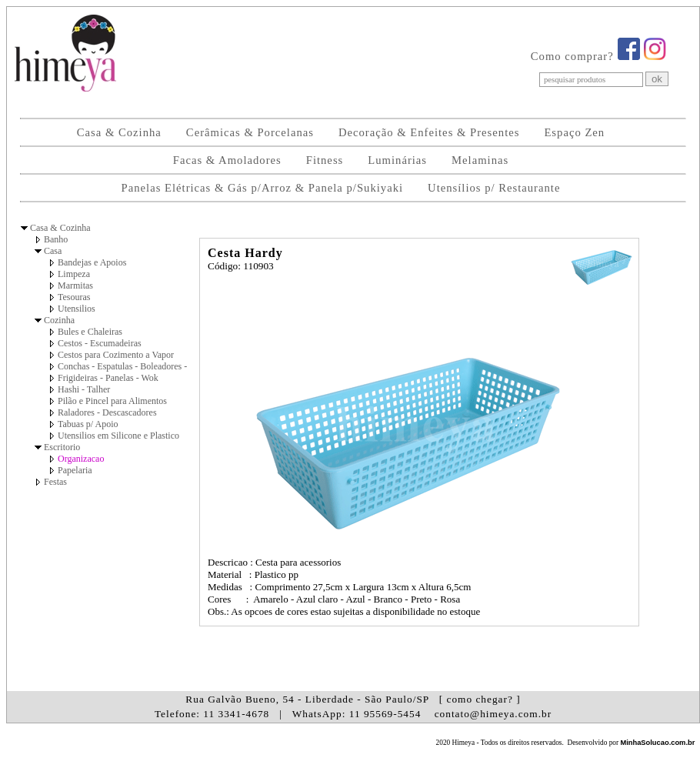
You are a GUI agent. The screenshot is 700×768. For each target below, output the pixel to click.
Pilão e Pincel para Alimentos (112, 401)
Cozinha (59, 320)
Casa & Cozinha (119, 132)
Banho (56, 239)
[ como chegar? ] (480, 699)
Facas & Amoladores (227, 160)
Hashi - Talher (84, 389)
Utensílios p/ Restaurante (494, 188)
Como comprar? (572, 56)
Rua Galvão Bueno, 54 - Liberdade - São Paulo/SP (353, 699)
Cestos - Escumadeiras (100, 343)
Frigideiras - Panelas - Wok (108, 378)
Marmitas (75, 285)
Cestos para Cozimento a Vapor (116, 355)
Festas (55, 482)
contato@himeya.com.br (493, 714)
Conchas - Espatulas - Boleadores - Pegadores (143, 366)
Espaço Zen (574, 132)
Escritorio (62, 447)
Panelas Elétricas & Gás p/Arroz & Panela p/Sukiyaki (262, 188)
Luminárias (397, 160)
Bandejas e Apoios (92, 262)
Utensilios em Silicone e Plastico (118, 436)
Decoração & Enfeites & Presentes (429, 132)
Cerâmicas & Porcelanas (250, 132)
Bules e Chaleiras (90, 332)
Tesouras (74, 297)
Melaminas (480, 160)
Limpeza (74, 274)
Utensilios (77, 309)
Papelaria (75, 470)
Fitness (325, 160)
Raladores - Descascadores (107, 412)
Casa (53, 251)
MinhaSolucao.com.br (657, 743)
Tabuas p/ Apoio (88, 424)
